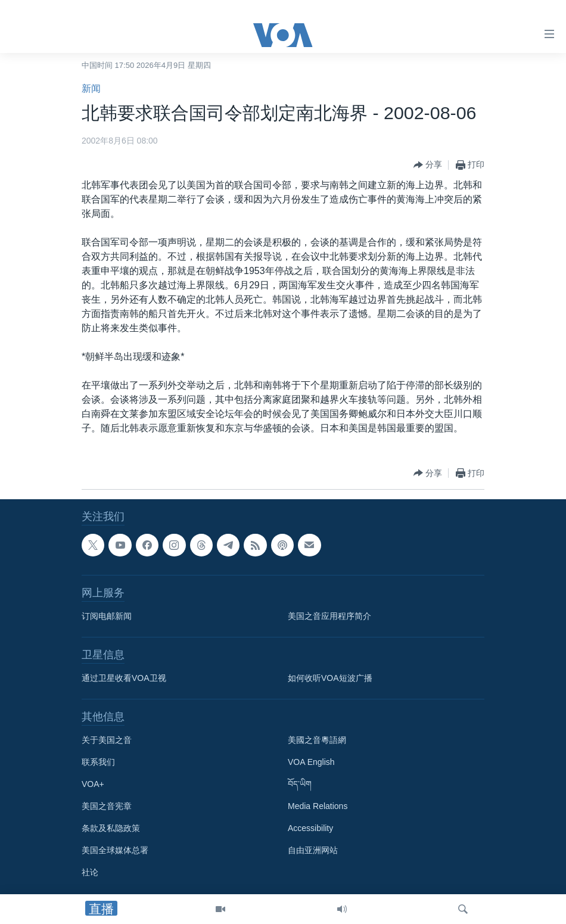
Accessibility (310, 828)
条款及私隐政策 (111, 828)
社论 (90, 872)
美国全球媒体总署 (115, 850)
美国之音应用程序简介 (329, 616)
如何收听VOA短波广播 (330, 678)
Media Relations (318, 806)
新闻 (91, 88)
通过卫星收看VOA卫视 (124, 678)
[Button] (428, 165)
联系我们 (98, 762)
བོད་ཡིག (300, 784)
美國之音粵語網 (317, 740)
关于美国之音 (107, 740)
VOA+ (93, 784)
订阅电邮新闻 (107, 616)
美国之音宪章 (107, 806)
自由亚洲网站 (313, 850)
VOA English (311, 762)
